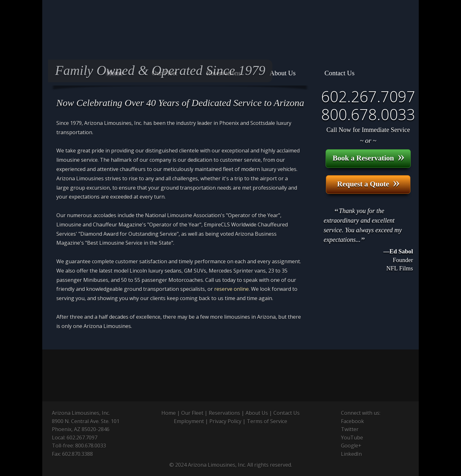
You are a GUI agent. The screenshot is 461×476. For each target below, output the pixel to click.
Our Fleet (192, 413)
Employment (189, 421)
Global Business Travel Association (217, 375)
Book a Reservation (369, 157)
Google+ (351, 446)
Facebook (352, 421)
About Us (257, 413)
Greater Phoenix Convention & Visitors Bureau (374, 375)
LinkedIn (351, 454)
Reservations (224, 413)
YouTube (352, 438)
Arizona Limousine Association (156, 375)
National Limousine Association (89, 375)
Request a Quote (368, 183)
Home (169, 413)
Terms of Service (267, 421)
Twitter (350, 429)
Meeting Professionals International (293, 375)
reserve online (231, 289)
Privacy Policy (225, 421)
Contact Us (287, 413)
